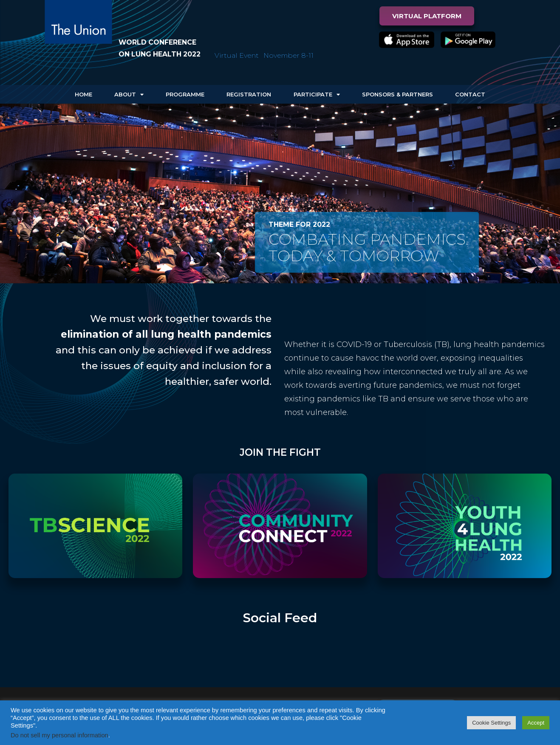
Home (83, 94)
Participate (317, 95)
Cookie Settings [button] (491, 723)
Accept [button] (536, 723)
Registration (249, 94)
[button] (427, 16)
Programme (185, 94)
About (129, 95)
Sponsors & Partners (397, 94)
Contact (470, 94)
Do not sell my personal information (59, 735)
